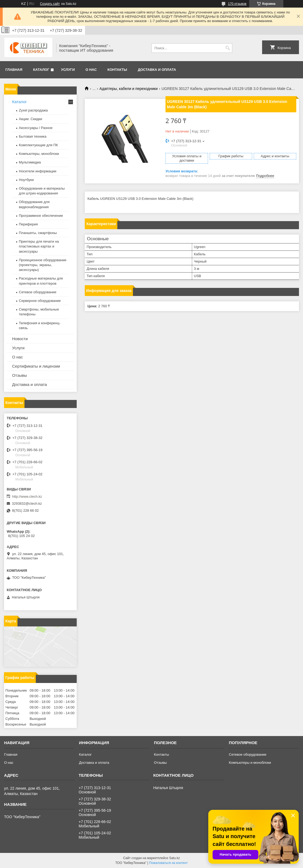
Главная (14, 70)
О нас (91, 70)
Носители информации (38, 171)
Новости (20, 339)
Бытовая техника (33, 136)
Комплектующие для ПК (38, 145)
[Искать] (228, 48)
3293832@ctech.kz (27, 503)
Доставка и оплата (157, 70)
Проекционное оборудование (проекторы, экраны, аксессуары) (43, 265)
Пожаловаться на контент (168, 863)
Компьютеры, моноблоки (39, 154)
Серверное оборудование (40, 301)
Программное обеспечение (41, 216)
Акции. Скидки (30, 119)
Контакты (117, 70)
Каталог (41, 70)
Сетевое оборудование (38, 292)
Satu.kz (174, 858)
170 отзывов (237, 4)
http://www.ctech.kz (27, 496)
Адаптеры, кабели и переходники (129, 89)
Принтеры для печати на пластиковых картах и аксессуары (39, 246)
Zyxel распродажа (33, 110)
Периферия (28, 224)
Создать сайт (50, 4)
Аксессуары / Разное (36, 128)
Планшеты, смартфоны (38, 233)
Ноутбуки (26, 180)
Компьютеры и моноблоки (250, 763)
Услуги (68, 70)
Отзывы (20, 375)
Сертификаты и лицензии (36, 366)
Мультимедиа (30, 162)
